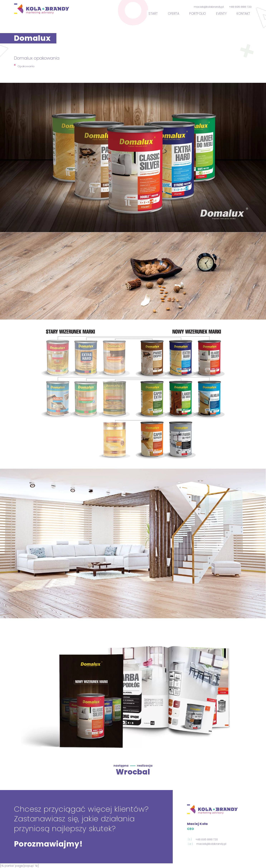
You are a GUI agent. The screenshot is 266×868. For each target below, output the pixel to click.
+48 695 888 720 (240, 7)
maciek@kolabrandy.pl (209, 7)
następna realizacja (133, 766)
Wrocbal (133, 772)
